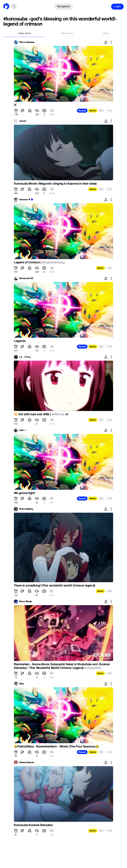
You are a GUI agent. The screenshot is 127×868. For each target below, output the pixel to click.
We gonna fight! (24, 493)
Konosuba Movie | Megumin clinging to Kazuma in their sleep (55, 184)
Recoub (82, 111)
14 (109, 111)
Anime (93, 111)
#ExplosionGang (53, 262)
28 (109, 591)
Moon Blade (25, 602)
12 (109, 831)
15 (109, 268)
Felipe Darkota (27, 762)
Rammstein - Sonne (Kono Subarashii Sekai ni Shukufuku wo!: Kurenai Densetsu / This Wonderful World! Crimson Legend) (62, 666)
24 (109, 420)
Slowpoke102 (26, 278)
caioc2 (23, 121)
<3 (66, 414)
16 (109, 498)
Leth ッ (23, 430)
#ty (62, 414)
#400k (55, 414)
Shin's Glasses (27, 42)
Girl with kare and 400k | (33, 414)
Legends (20, 341)
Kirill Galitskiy (26, 509)
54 (109, 673)
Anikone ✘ (25, 200)
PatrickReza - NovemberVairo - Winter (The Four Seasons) (56, 746)
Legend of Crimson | (28, 262)
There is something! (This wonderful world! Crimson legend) (54, 585)
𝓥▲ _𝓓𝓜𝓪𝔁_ (25, 357)
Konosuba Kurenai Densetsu (33, 825)
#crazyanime (93, 668)
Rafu (22, 684)
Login (117, 6)
